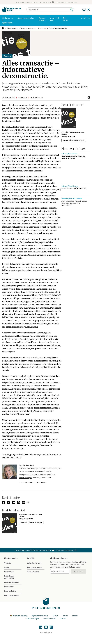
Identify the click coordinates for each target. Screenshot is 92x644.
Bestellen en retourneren (9, 577)
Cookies (75, 616)
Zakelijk (31, 558)
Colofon (55, 616)
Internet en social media (28, 28)
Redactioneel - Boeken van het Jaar (73, 158)
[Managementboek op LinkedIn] (41, 627)
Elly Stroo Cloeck (25, 468)
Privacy (65, 616)
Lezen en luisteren (12, 582)
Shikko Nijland (22, 130)
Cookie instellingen (32, 619)
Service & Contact (49, 619)
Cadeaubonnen (33, 572)
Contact (7, 567)
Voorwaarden (9, 572)
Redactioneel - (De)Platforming (74, 188)
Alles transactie (38, 105)
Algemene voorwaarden (40, 616)
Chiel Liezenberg (49, 87)
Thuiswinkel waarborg (19, 616)
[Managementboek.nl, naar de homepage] (12, 12)
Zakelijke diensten (34, 563)
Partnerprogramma (12, 595)
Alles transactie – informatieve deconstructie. (53, 28)
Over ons (8, 563)
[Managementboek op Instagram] (51, 627)
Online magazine (12, 28)
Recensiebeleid (10, 591)
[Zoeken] (48, 10)
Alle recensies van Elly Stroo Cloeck (33, 482)
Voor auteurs (9, 587)
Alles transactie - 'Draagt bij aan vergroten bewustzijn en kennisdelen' (74, 203)
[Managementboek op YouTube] (46, 627)
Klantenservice (11, 558)
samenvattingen (25, 478)
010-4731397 (85, 18)
